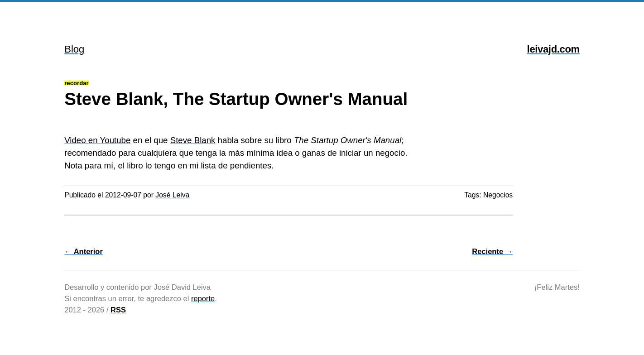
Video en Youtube (97, 140)
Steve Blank (193, 140)
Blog (74, 49)
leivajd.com (553, 49)
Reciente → (492, 251)
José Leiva (172, 195)
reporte (203, 298)
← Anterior (84, 251)
